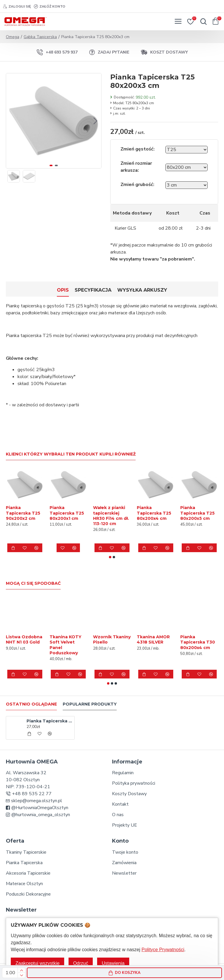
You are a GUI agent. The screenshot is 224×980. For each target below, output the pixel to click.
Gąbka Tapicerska (40, 37)
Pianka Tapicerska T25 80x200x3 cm (49, 721)
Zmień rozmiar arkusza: (136, 167)
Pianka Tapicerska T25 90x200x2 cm (23, 513)
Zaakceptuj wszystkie (37, 963)
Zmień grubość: (137, 185)
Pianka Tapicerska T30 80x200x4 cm (198, 642)
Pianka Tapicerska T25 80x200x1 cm (67, 513)
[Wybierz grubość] (187, 185)
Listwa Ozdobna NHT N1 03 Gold (24, 639)
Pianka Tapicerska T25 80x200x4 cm (154, 513)
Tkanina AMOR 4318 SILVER (153, 639)
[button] (95, 121)
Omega (13, 37)
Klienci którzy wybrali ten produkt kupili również (71, 454)
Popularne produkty (90, 704)
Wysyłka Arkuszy (142, 290)
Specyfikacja (93, 290)
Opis (63, 290)
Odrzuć (81, 963)
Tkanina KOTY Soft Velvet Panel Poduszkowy (65, 645)
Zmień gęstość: (138, 149)
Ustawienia (113, 963)
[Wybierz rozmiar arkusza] (187, 167)
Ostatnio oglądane (31, 704)
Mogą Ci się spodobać (33, 583)
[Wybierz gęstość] (187, 150)
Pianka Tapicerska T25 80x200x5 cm (197, 513)
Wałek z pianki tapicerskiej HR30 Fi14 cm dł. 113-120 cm (111, 516)
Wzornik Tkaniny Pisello (112, 639)
